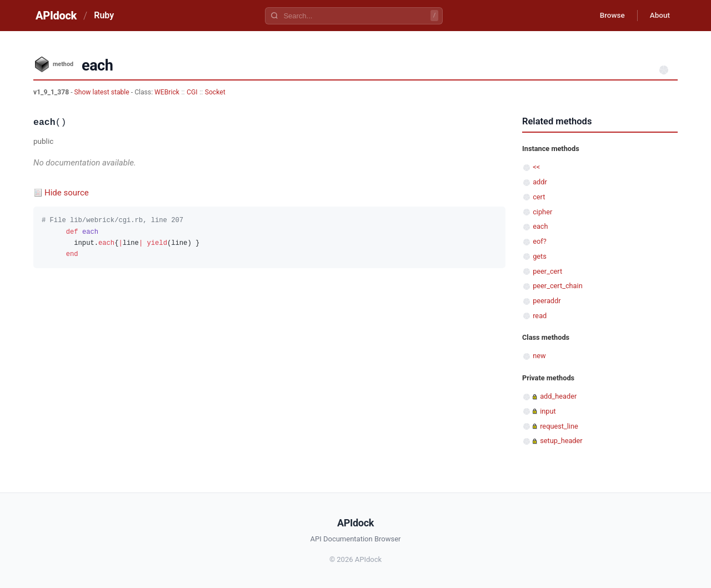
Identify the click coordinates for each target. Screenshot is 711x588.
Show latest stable (103, 92)
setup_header (561, 441)
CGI (192, 92)
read (540, 316)
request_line (559, 426)
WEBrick (167, 92)
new (539, 356)
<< (536, 167)
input (548, 411)
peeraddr (547, 301)
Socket (215, 92)
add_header (558, 396)
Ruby (104, 15)
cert (539, 197)
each (540, 226)
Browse (608, 16)
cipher (542, 212)
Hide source (67, 193)
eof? (540, 241)
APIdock (56, 16)
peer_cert (547, 271)
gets (540, 256)
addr (540, 182)
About (658, 16)
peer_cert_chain (558, 286)
